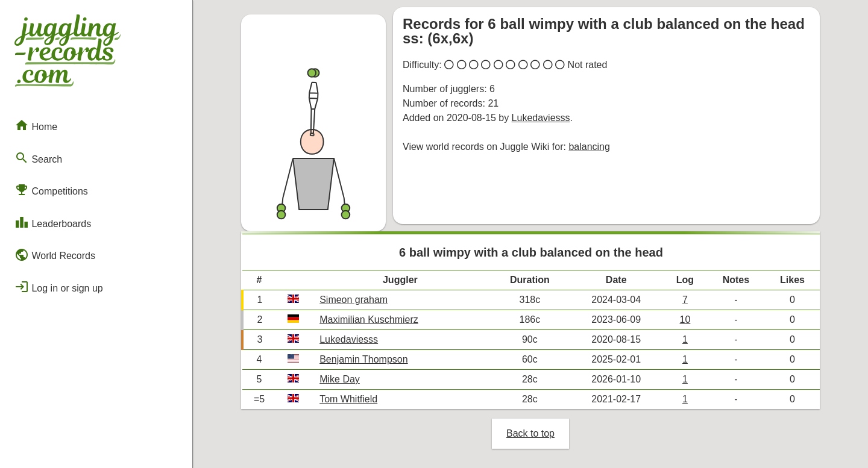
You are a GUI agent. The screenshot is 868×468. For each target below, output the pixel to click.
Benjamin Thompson (363, 359)
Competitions (51, 190)
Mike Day (340, 379)
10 (685, 320)
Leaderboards (53, 222)
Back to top (530, 433)
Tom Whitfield (348, 399)
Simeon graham (354, 300)
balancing (589, 147)
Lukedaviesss (541, 118)
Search (38, 158)
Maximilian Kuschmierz (369, 320)
